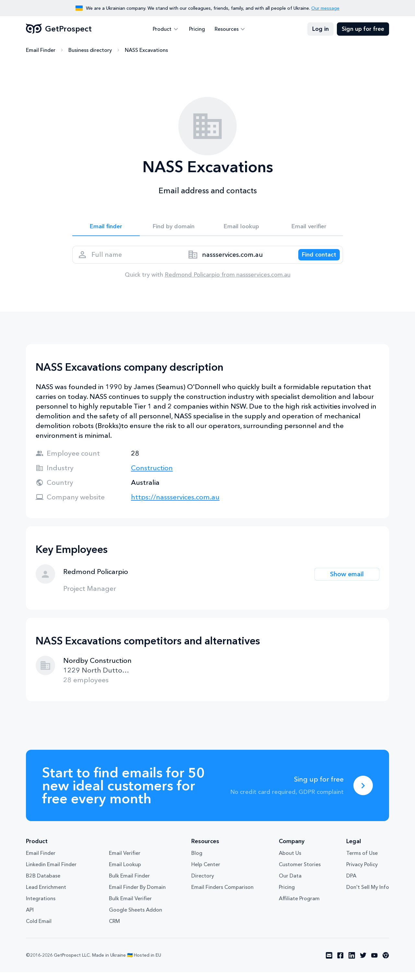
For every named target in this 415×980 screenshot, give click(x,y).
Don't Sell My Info (368, 895)
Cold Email (39, 929)
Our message (325, 8)
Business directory (90, 50)
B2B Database (43, 883)
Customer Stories (300, 872)
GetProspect (59, 29)
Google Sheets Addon (136, 917)
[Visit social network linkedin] (352, 963)
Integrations (41, 906)
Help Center (206, 872)
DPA (351, 883)
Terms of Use (362, 861)
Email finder (106, 228)
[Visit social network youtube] (374, 963)
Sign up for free (363, 29)
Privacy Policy (362, 872)
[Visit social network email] (329, 963)
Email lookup (241, 228)
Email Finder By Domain (137, 895)
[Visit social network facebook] (340, 963)
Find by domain (174, 228)
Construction (152, 476)
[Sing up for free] (363, 793)
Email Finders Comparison (222, 895)
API (30, 917)
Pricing (197, 29)
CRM (114, 929)
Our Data (290, 883)
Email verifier (309, 228)
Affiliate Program (299, 906)
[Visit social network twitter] (363, 963)
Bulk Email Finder (129, 883)
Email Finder (41, 50)
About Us (290, 861)
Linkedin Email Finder (51, 872)
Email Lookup (125, 872)
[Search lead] (314, 260)
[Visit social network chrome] (386, 963)
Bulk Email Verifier (130, 906)
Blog (197, 861)
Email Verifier (125, 861)
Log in (320, 29)
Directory (203, 883)
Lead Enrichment (46, 895)
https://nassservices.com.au (175, 505)
